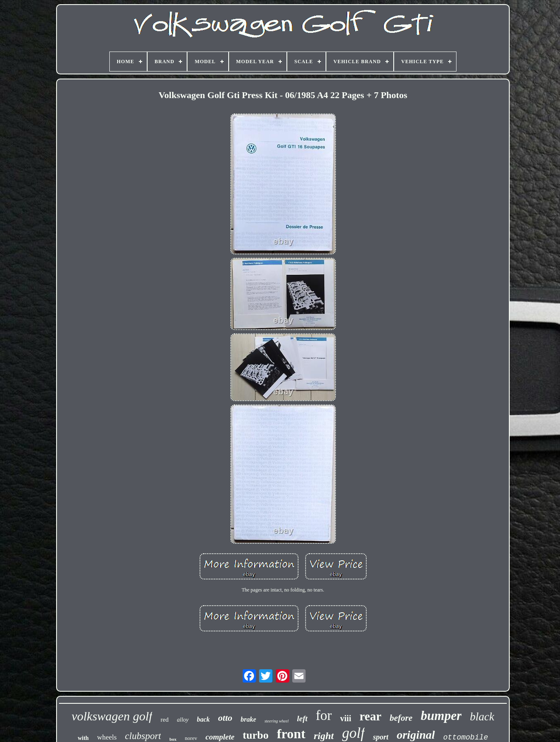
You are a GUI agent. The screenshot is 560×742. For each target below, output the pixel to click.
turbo (256, 735)
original (416, 735)
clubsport (143, 736)
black (482, 717)
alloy (183, 720)
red (164, 720)
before (401, 718)
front (291, 734)
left (302, 719)
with (83, 738)
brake (248, 719)
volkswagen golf (112, 716)
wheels (107, 737)
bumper (441, 716)
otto (225, 718)
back (204, 719)
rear (371, 716)
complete (220, 737)
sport (381, 737)
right (324, 736)
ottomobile (466, 737)
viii (346, 718)
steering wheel (276, 721)
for (324, 715)
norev (191, 738)
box (173, 739)
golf (353, 733)
